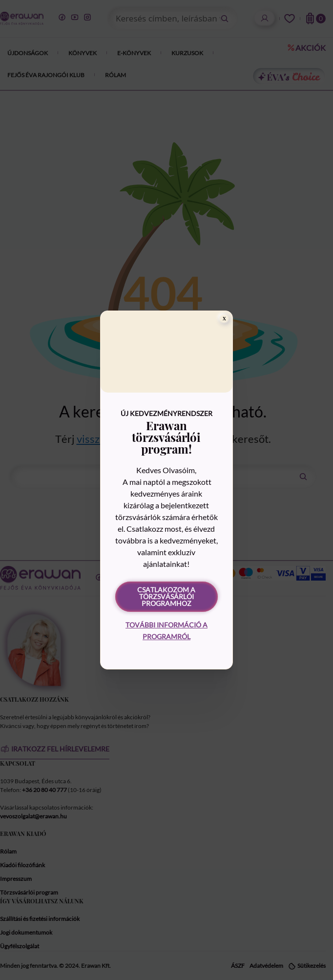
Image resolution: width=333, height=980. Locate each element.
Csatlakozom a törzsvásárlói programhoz (166, 596)
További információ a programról (166, 631)
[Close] (224, 319)
